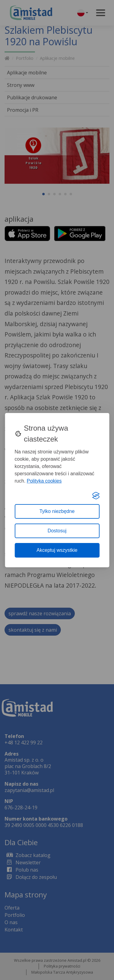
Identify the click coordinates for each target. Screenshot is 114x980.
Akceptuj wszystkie (57, 550)
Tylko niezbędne (57, 511)
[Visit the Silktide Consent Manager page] (96, 496)
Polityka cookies (44, 481)
